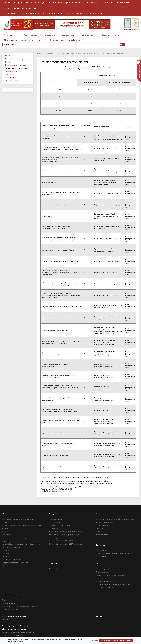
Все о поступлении (56, 519)
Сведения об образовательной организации (24, 3)
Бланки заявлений (11, 71)
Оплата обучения (102, 525)
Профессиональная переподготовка (17, 65)
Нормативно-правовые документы (17, 59)
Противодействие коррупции (13, 559)
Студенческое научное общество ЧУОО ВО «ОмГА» (114, 584)
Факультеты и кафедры (104, 522)
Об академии (10, 35)
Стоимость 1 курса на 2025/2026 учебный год (66, 541)
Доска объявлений (103, 535)
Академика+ (53, 569)
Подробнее (94, 640)
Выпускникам (68, 35)
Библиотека (6, 535)
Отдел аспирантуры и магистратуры (109, 569)
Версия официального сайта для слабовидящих (20, 8)
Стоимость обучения (12, 81)
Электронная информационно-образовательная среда (74, 3)
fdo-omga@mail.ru (53, 491)
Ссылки (99, 531)
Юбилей (5, 566)
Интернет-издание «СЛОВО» (116, 3)
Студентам (50, 35)
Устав (4, 531)
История (5, 528)
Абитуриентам (31, 35)
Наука (116, 35)
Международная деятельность (18, 40)
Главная (7, 56)
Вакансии (5, 550)
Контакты (41, 40)
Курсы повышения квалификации (16, 68)
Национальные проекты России (65, 40)
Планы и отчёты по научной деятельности (111, 575)
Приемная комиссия (56, 522)
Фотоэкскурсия (55, 538)
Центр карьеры (101, 550)
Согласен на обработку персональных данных (116, 640)
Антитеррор (6, 556)
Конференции (101, 578)
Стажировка (9, 74)
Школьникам (88, 35)
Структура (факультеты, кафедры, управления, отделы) (22, 525)
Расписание (100, 538)
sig (20, 635)
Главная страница (102, 572)
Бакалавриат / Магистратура (59, 525)
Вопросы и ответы (9, 603)
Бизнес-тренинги (10, 77)
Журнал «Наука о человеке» (106, 581)
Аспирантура (54, 528)
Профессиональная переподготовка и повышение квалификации (79, 54)
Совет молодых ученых (104, 587)
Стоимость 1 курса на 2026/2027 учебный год (66, 544)
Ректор (5, 522)
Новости (105, 35)
